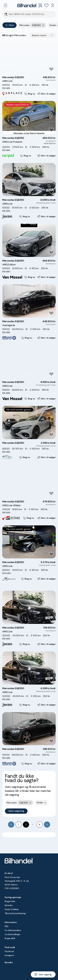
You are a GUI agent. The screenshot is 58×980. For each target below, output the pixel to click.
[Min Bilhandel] (53, 5)
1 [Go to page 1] (19, 825)
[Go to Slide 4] (29, 70)
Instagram (9, 955)
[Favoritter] (46, 5)
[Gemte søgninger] (40, 5)
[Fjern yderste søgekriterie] (43, 25)
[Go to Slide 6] (32, 70)
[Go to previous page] (11, 825)
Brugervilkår (10, 938)
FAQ (6, 926)
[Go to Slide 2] (26, 70)
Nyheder (9, 905)
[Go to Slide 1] (24, 70)
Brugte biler (10, 901)
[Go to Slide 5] (31, 70)
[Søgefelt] (31, 14)
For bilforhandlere (13, 930)
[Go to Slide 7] (34, 70)
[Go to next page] (47, 825)
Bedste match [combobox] (39, 35)
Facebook (9, 951)
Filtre (10, 25)
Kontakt (9, 962)
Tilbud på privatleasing (15, 913)
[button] (29, 57)
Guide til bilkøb (12, 909)
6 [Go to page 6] (40, 825)
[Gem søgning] (43, 974)
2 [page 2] (26, 825)
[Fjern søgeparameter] (45, 803)
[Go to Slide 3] (27, 70)
